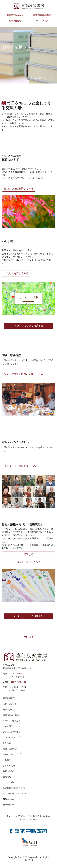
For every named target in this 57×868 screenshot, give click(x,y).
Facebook (8, 799)
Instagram (8, 805)
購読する (29, 554)
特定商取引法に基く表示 (14, 788)
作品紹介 (7, 760)
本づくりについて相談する (29, 326)
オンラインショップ (12, 737)
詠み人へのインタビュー (14, 754)
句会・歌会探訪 (10, 749)
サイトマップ (42, 21)
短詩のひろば (9, 710)
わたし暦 (7, 743)
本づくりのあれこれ (12, 721)
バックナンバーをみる (29, 562)
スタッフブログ (10, 704)
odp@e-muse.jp (18, 682)
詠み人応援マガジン (12, 732)
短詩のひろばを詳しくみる (19, 189)
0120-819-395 (16, 674)
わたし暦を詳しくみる (16, 273)
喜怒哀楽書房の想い (42, 15)
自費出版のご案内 (15, 15)
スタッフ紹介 (9, 782)
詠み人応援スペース (12, 726)
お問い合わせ (15, 21)
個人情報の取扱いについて (15, 793)
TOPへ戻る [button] (28, 637)
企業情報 (7, 777)
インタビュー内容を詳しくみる (21, 466)
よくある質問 (9, 766)
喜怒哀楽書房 (9, 698)
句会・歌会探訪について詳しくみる (24, 374)
